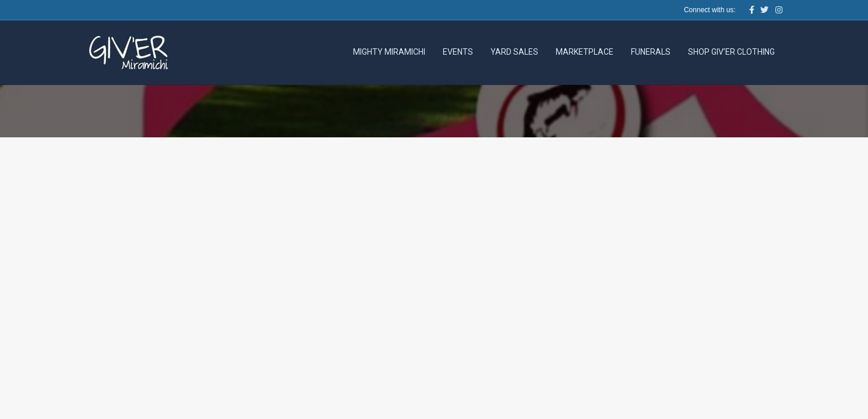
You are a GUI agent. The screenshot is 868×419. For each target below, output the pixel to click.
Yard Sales (514, 52)
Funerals (651, 52)
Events (458, 52)
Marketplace (585, 52)
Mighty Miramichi (389, 52)
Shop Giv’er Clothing (731, 52)
